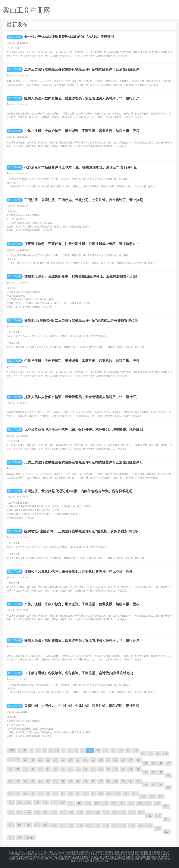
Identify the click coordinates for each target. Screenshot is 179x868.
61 (146, 772)
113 (62, 802)
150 (54, 825)
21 (10, 759)
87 (10, 793)
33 (101, 760)
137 (106, 813)
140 (132, 813)
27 (55, 760)
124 (157, 803)
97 (86, 793)
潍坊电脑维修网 (157, 852)
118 (105, 803)
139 (123, 813)
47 (40, 769)
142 (149, 816)
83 (146, 784)
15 (128, 750)
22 (18, 759)
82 (138, 781)
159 (132, 825)
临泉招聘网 (122, 859)
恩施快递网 (143, 852)
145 (11, 825)
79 (116, 781)
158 (123, 825)
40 (153, 763)
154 (89, 825)
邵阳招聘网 (158, 859)
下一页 (30, 838)
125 (166, 806)
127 (20, 813)
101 (117, 793)
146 (20, 825)
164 (11, 838)
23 (25, 760)
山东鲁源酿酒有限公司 (149, 857)
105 (152, 797)
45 (25, 769)
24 (33, 760)
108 (20, 802)
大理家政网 (86, 861)
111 (45, 802)
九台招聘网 (146, 859)
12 (105, 750)
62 (153, 772)
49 (55, 769)
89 (25, 793)
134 (80, 813)
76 (93, 781)
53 (86, 769)
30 (78, 760)
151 (63, 825)
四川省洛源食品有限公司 (50, 854)
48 (48, 769)
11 (98, 750)
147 (28, 825)
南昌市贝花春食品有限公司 (123, 857)
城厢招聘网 (134, 859)
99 (101, 793)
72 (63, 781)
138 (115, 813)
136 (97, 813)
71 (55, 781)
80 (123, 781)
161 (149, 825)
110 (37, 802)
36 (123, 760)
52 (78, 769)
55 (101, 769)
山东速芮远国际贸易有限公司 (78, 857)
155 (97, 825)
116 (88, 803)
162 (158, 829)
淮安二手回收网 (57, 859)
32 (93, 760)
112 (54, 802)
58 (123, 769)
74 (78, 781)
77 (101, 781)
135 (89, 813)
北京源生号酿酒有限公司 (75, 854)
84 (153, 784)
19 (158, 753)
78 (108, 781)
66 (18, 781)
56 (108, 769)
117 (97, 803)
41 (161, 763)
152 (71, 825)
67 (25, 781)
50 (63, 769)
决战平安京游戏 (55, 857)
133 (71, 813)
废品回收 (90, 852)
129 (37, 813)
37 (131, 760)
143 (158, 816)
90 (33, 793)
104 (143, 797)
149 (46, 825)
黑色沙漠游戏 (40, 857)
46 (33, 769)
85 (161, 784)
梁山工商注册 (15, 37)
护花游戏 (100, 852)
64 (168, 775)
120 (122, 803)
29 (71, 760)
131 (54, 813)
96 (78, 793)
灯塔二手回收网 (73, 859)
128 (28, 813)
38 (138, 760)
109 (28, 802)
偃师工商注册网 (159, 854)
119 (114, 803)
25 (40, 760)
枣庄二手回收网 (40, 859)
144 (167, 819)
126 (11, 813)
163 (167, 832)
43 (10, 769)
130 (46, 813)
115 (80, 803)
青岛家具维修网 (129, 852)
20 (166, 753)
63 (161, 772)
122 (140, 803)
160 (141, 825)
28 (63, 760)
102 (126, 793)
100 (109, 793)
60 (138, 769)
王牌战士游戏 (26, 857)
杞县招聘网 (145, 854)
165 (20, 838)
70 (48, 781)
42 (168, 763)
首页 (11, 750)
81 (131, 781)
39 (146, 763)
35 (116, 760)
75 (86, 781)
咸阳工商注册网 (101, 857)
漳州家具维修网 (24, 859)
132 (63, 813)
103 (135, 793)
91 (40, 793)
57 (116, 769)
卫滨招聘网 (133, 854)
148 (37, 825)
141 (141, 813)
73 (71, 781)
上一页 (22, 750)
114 (71, 803)
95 (71, 793)
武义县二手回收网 (90, 859)
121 (131, 803)
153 (80, 825)
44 (18, 769)
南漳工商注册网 (29, 854)
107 (11, 802)
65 (10, 781)
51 (71, 769)
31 (86, 760)
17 (143, 753)
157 (115, 825)
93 (55, 793)
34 (108, 760)
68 (33, 781)
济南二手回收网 (108, 859)
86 (168, 788)
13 (113, 750)
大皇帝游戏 (94, 854)
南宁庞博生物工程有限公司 (114, 854)
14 (121, 750)
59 (131, 769)
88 (18, 793)
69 (40, 781)
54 (93, 769)
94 (63, 793)
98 (93, 793)
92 (48, 793)
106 (161, 797)
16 (136, 750)
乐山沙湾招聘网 (100, 861)
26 (48, 760)
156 (106, 825)
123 (148, 803)
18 (151, 753)
